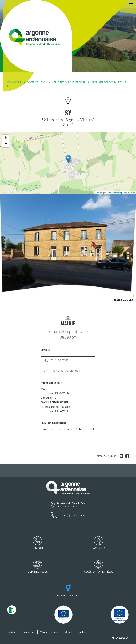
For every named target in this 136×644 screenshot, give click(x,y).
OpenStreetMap (115, 192)
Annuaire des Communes (107, 82)
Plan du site (28, 632)
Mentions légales (49, 632)
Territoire (12, 632)
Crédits (82, 632)
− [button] (6, 144)
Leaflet (99, 192)
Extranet (68, 632)
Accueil (17, 82)
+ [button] (6, 138)
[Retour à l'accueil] (36, 36)
